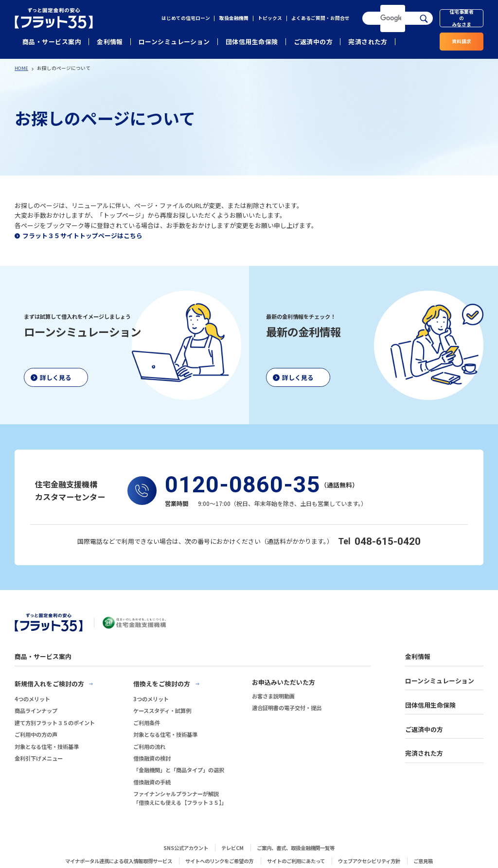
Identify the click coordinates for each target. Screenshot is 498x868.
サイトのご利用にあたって (296, 861)
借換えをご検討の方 (162, 684)
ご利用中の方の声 (36, 734)
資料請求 (462, 41)
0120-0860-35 (242, 485)
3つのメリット (151, 699)
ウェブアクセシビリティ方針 (369, 861)
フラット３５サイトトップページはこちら (82, 235)
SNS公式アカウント (186, 848)
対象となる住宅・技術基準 (47, 746)
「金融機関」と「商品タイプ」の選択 (179, 770)
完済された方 (368, 42)
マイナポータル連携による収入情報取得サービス (119, 861)
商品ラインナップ (36, 711)
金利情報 (110, 42)
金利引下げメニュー (39, 758)
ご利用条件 (147, 723)
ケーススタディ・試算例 (162, 711)
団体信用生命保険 (252, 42)
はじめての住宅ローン (186, 18)
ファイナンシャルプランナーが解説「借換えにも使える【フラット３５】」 (180, 798)
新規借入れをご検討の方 (49, 684)
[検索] (391, 18)
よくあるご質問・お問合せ (320, 18)
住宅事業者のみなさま (462, 18)
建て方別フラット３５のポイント (55, 723)
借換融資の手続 (152, 782)
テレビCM (232, 848)
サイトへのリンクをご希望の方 (219, 861)
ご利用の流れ (149, 746)
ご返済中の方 (313, 42)
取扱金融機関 (234, 18)
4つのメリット (32, 699)
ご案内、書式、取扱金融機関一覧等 (296, 848)
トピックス (270, 18)
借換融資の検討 (152, 758)
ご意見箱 (423, 861)
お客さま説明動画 (273, 696)
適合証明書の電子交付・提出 (287, 708)
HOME (21, 68)
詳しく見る (56, 377)
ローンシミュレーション (174, 42)
